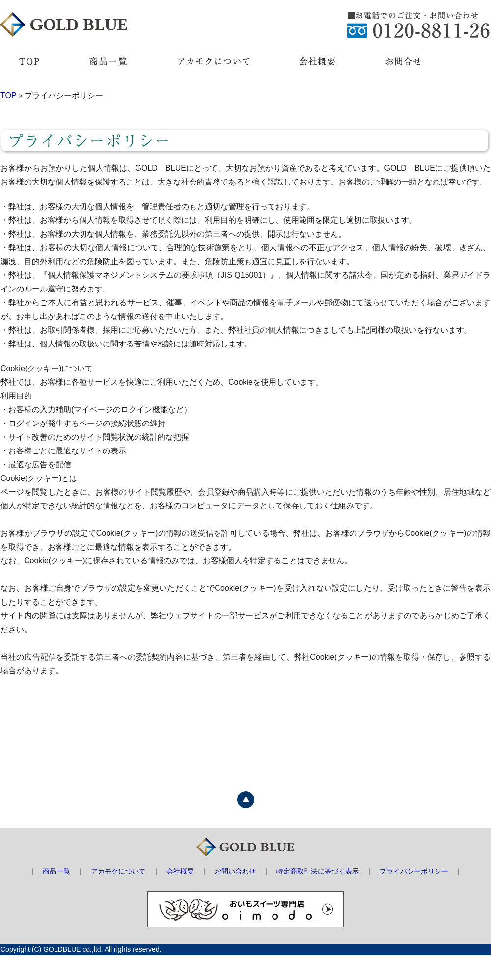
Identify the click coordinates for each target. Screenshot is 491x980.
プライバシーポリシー (414, 871)
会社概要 (180, 871)
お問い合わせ (235, 871)
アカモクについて (118, 871)
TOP (9, 95)
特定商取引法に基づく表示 (318, 871)
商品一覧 (56, 871)
